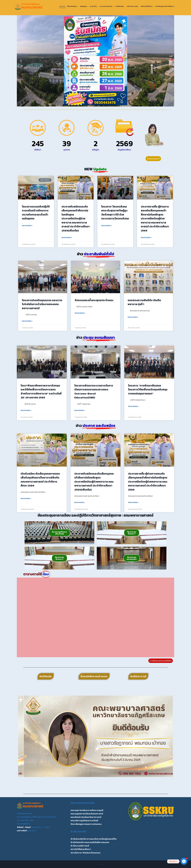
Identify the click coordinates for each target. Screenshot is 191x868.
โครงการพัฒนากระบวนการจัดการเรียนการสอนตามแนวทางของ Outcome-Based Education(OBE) (94, 392)
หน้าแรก (63, 6)
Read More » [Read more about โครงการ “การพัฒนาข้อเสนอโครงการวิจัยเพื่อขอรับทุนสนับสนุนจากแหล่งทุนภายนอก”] (133, 406)
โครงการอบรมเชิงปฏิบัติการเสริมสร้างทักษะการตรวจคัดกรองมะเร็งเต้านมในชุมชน (36, 213)
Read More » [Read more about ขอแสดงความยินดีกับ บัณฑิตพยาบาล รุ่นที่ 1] (133, 317)
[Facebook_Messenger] (184, 861)
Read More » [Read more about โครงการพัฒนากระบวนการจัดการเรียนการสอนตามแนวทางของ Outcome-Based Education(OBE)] (80, 410)
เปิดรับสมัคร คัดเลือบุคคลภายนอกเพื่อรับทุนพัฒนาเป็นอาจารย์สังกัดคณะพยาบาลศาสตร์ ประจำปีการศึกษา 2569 (40, 480)
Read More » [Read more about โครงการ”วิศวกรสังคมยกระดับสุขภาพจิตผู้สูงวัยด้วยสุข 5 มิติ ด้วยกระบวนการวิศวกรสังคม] (107, 226)
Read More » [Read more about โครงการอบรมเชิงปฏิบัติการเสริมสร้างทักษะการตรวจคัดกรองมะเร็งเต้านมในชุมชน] (27, 226)
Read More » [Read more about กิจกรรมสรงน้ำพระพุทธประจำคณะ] (80, 313)
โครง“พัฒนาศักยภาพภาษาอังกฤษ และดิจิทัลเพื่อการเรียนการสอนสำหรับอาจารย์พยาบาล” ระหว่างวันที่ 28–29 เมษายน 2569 (41, 392)
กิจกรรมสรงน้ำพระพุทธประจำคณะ (94, 300)
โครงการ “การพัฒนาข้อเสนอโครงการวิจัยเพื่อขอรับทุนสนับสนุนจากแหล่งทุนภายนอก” (148, 390)
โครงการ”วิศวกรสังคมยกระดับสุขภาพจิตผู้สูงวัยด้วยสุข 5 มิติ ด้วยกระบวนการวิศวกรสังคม (115, 213)
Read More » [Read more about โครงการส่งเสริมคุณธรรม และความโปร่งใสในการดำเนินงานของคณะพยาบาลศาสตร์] (27, 321)
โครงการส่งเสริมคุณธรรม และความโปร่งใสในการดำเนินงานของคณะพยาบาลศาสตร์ (42, 304)
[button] (21, 61)
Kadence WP (103, 864)
